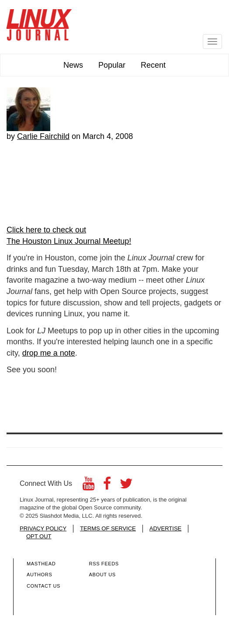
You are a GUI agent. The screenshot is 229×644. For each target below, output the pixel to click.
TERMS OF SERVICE (108, 528)
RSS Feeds (104, 564)
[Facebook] (107, 486)
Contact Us (43, 586)
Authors (39, 575)
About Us (102, 575)
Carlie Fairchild (43, 136)
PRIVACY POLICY (43, 528)
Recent (153, 65)
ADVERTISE (165, 528)
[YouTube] (88, 486)
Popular (112, 65)
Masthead (41, 564)
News (73, 65)
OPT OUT (39, 536)
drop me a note (49, 353)
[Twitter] (126, 486)
